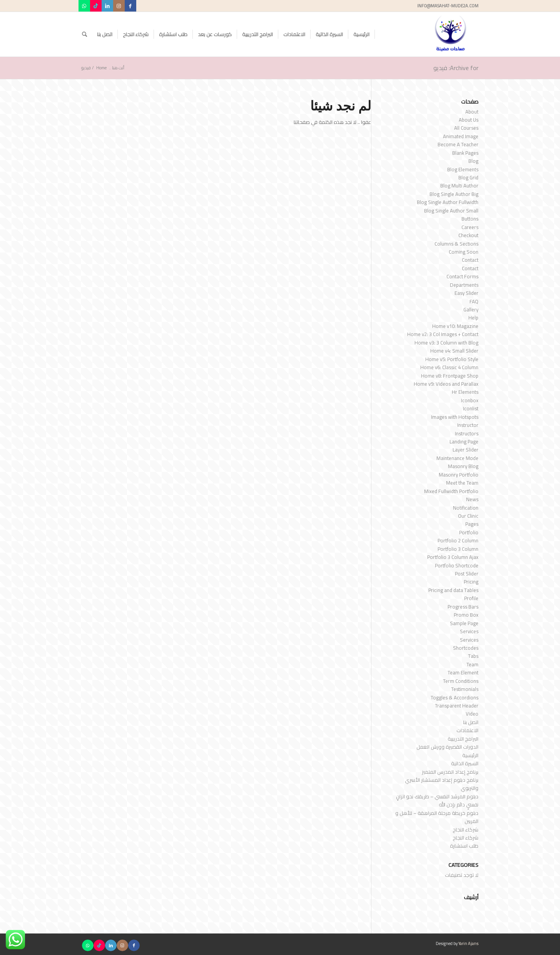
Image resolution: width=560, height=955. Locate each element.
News (472, 499)
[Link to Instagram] (119, 6)
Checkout (468, 235)
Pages (472, 524)
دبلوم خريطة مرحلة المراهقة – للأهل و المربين (437, 817)
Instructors (467, 433)
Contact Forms (462, 276)
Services (469, 631)
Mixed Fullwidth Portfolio (451, 491)
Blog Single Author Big (454, 194)
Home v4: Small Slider (454, 351)
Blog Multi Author (459, 186)
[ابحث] (84, 34)
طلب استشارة (464, 846)
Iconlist (471, 408)
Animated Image (461, 136)
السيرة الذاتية (465, 763)
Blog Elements (463, 169)
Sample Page (464, 623)
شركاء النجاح (466, 830)
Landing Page (464, 442)
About (472, 112)
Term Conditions (461, 681)
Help (473, 318)
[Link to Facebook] (130, 6)
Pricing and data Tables (453, 590)
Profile (471, 598)
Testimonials (465, 689)
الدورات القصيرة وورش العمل (447, 747)
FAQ (474, 301)
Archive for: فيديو (456, 68)
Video (472, 714)
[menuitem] (362, 34)
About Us (469, 120)
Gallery (471, 309)
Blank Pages (465, 153)
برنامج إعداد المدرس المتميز (450, 772)
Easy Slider (466, 293)
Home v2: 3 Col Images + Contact (443, 334)
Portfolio (469, 532)
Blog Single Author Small (451, 211)
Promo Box (466, 615)
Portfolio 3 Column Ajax (453, 557)
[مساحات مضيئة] (451, 34)
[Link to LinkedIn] (107, 6)
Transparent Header (457, 706)
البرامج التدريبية (463, 739)
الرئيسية (470, 755)
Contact (470, 260)
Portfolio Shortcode (457, 565)
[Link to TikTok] (96, 6)
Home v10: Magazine (455, 326)
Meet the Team (462, 483)
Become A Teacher (458, 144)
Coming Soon (464, 252)
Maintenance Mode (457, 458)
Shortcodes (466, 648)
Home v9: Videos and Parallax (446, 384)
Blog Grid (468, 177)
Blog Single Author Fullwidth (448, 202)
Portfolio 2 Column (458, 540)
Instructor (468, 425)
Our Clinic (468, 516)
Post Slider (467, 574)
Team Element (463, 672)
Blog (473, 161)
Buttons (470, 219)
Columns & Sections (456, 244)
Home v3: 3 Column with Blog (446, 343)
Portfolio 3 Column (458, 549)
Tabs (473, 656)
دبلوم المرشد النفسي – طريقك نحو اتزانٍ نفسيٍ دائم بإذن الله (437, 800)
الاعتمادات (467, 730)
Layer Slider (466, 450)
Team (472, 664)
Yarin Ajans (468, 943)
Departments (464, 285)
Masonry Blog (463, 466)
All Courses (466, 128)
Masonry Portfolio (459, 475)
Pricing (471, 582)
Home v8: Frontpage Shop (450, 376)
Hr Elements (465, 392)
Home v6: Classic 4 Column (449, 367)
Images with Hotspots (455, 417)
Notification (466, 508)
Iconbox (470, 400)
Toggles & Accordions (455, 697)
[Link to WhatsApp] (84, 6)
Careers (470, 227)
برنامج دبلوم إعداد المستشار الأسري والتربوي (442, 784)
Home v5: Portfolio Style (452, 359)
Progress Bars (463, 607)
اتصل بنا (471, 722)
